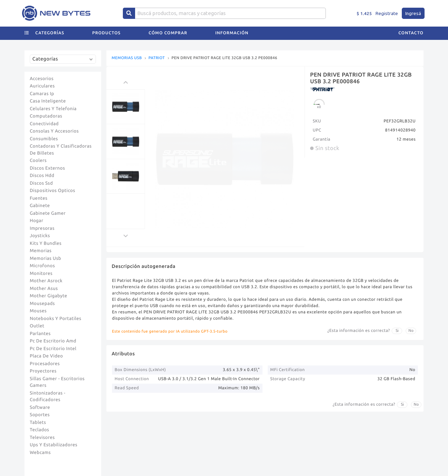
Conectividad (44, 124)
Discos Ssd (41, 183)
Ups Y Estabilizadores (54, 445)
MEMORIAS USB (127, 58)
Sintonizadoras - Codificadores (48, 397)
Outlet (37, 326)
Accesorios (42, 79)
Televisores (42, 438)
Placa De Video (46, 356)
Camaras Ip (42, 94)
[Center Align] (129, 13)
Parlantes (40, 334)
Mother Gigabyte (48, 296)
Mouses (38, 311)
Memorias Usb (45, 258)
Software (40, 407)
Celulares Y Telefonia (53, 109)
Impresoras (42, 228)
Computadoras (46, 116)
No (411, 331)
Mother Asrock (46, 281)
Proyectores (43, 371)
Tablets (38, 422)
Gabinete (40, 206)
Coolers (38, 161)
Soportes (40, 415)
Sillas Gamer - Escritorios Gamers (57, 382)
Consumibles (44, 139)
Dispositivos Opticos (52, 191)
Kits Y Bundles (46, 243)
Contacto (411, 33)
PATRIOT (157, 58)
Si (397, 331)
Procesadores (45, 364)
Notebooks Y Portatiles (55, 319)
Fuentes (39, 198)
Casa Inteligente (48, 101)
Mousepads (42, 304)
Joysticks (40, 236)
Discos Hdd (42, 176)
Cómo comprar (168, 33)
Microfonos (42, 266)
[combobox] (64, 62)
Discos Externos (47, 168)
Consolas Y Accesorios (54, 131)
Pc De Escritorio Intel (53, 349)
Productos (107, 33)
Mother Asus (44, 289)
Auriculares (42, 86)
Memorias (41, 251)
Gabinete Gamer (48, 213)
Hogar (37, 221)
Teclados (39, 430)
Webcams (40, 453)
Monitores (41, 273)
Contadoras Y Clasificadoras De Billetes (61, 150)
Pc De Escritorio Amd (53, 341)
